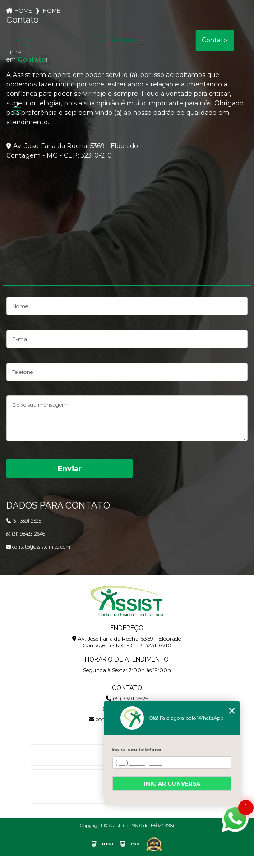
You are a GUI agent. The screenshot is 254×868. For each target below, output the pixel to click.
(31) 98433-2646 (26, 534)
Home (23, 40)
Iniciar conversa (172, 784)
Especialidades (114, 40)
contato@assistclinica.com (38, 547)
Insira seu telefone (136, 750)
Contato (215, 40)
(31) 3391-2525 (24, 521)
